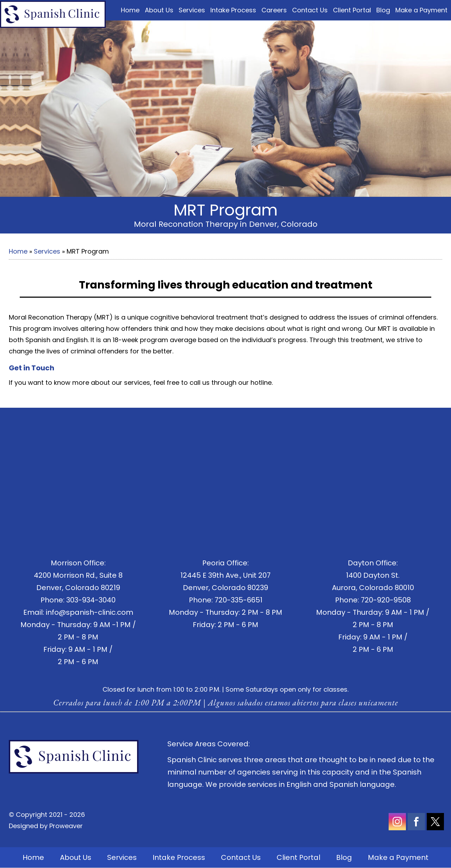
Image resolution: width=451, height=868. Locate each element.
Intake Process (233, 10)
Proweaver (66, 826)
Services (192, 10)
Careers (274, 10)
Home (130, 10)
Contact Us (310, 10)
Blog (383, 10)
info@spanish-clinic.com (89, 612)
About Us (159, 10)
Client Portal (352, 10)
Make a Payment (421, 10)
